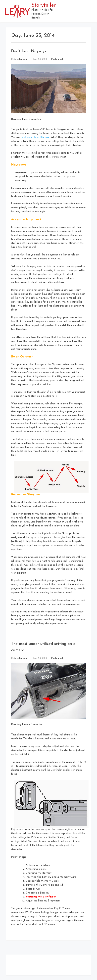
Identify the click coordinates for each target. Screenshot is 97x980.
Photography (58, 59)
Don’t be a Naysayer (30, 51)
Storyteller (44, 5)
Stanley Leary (22, 59)
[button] (91, 11)
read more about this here (35, 137)
